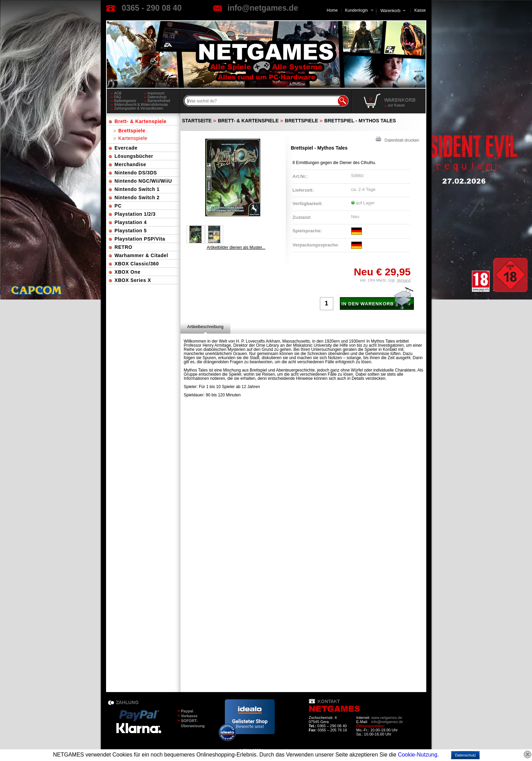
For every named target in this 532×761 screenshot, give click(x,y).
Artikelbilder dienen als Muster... (236, 247)
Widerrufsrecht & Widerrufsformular (141, 105)
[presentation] (205, 327)
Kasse (420, 10)
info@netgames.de (263, 8)
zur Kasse (397, 105)
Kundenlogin (359, 10)
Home (332, 10)
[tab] (205, 327)
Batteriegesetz (125, 101)
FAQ (118, 97)
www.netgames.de (387, 718)
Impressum (156, 93)
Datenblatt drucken (398, 139)
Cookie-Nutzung (418, 755)
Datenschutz (157, 97)
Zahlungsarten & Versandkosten (139, 108)
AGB (118, 93)
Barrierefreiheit (159, 101)
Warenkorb (390, 10)
